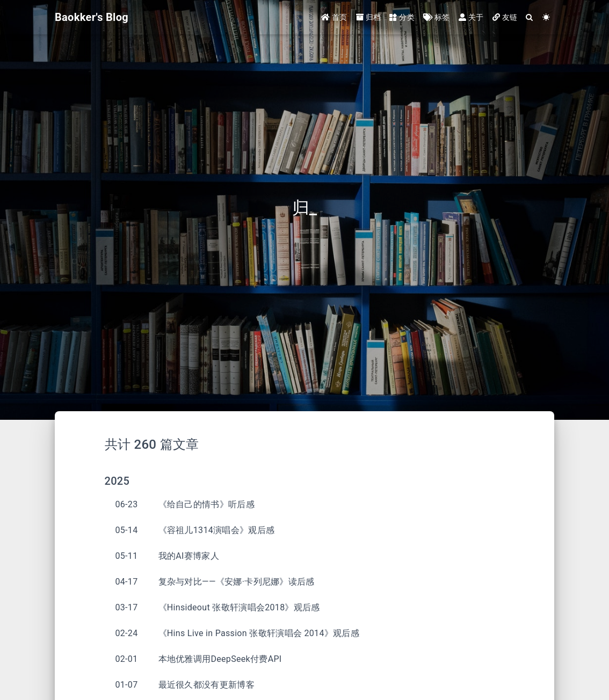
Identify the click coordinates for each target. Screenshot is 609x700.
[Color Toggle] (546, 17)
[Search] (530, 17)
